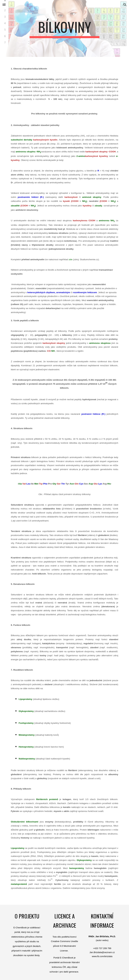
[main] (64, 28)
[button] (4, 5)
